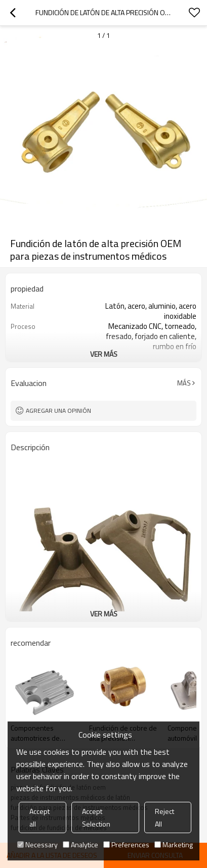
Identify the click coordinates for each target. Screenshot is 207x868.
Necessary (37, 845)
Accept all (39, 817)
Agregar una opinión (58, 411)
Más (184, 383)
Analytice (80, 845)
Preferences (126, 845)
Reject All (164, 817)
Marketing (174, 845)
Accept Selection (96, 817)
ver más (104, 354)
